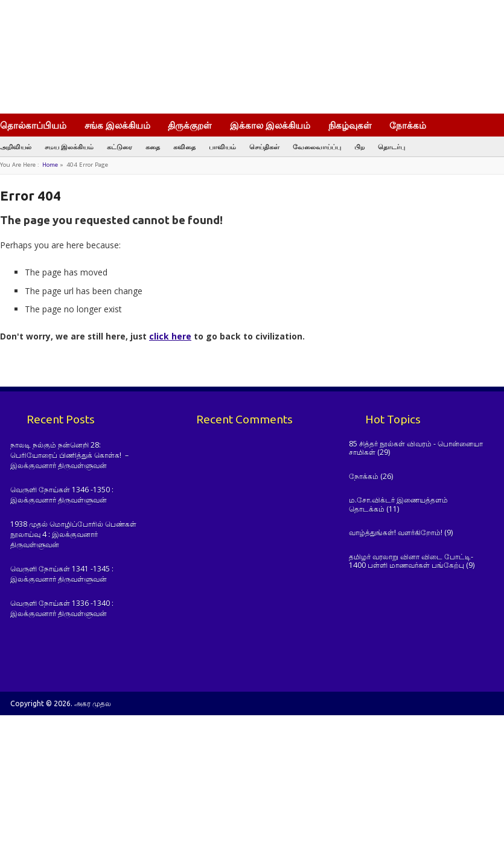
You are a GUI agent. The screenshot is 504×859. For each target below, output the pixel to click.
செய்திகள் (264, 146)
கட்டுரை (120, 146)
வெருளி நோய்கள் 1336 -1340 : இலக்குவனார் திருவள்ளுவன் (62, 608)
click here (170, 336)
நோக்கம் (413, 126)
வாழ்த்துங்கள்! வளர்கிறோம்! (396, 532)
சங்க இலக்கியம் (117, 125)
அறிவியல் (16, 146)
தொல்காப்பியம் (33, 125)
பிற (359, 146)
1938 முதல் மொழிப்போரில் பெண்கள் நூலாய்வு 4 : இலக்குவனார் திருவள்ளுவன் (73, 535)
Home (50, 165)
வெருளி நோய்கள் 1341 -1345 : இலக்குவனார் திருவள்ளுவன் (62, 574)
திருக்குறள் (190, 125)
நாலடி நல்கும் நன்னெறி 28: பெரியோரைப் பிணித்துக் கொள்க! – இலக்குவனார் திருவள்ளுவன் (69, 455)
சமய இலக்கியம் (69, 146)
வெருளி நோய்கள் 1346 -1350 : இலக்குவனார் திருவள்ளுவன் (62, 495)
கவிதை (184, 146)
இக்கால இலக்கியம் (270, 125)
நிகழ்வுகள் (350, 125)
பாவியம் (222, 146)
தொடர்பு (391, 146)
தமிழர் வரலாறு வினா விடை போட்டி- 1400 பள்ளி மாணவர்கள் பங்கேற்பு (411, 561)
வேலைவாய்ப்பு (317, 146)
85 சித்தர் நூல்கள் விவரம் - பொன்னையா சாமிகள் (416, 448)
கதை (153, 146)
